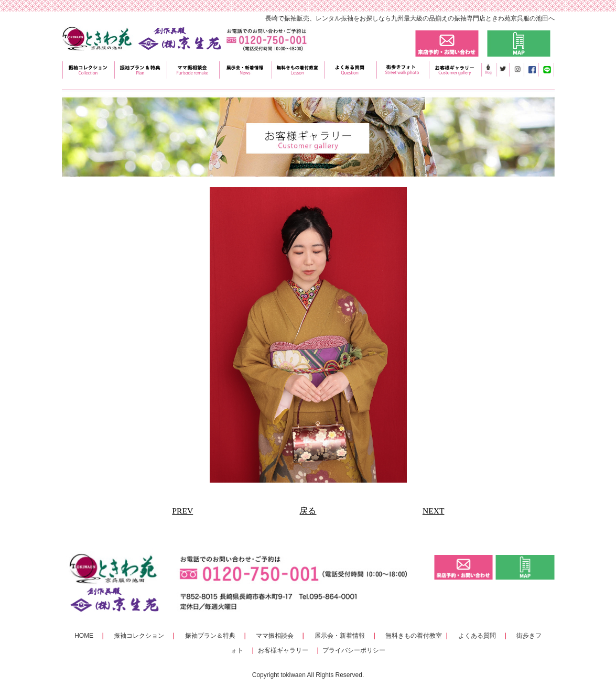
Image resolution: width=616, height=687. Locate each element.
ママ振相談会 (275, 636)
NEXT (434, 511)
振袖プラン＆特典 (210, 636)
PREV (182, 511)
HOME (84, 636)
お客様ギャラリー (283, 650)
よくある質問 (477, 636)
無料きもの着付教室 (414, 636)
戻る (308, 511)
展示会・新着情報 (340, 636)
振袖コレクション (139, 636)
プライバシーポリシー (354, 650)
